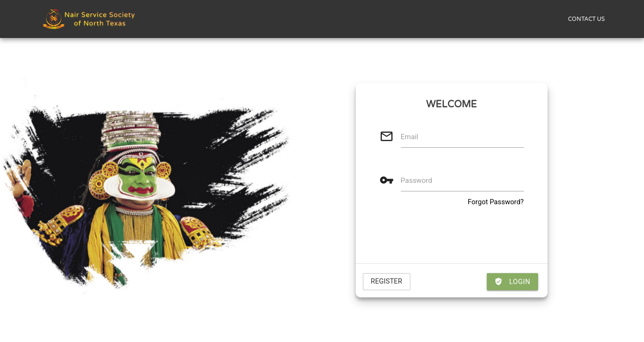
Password (417, 180)
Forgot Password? (496, 202)
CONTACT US (586, 19)
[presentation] (452, 235)
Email (410, 137)
